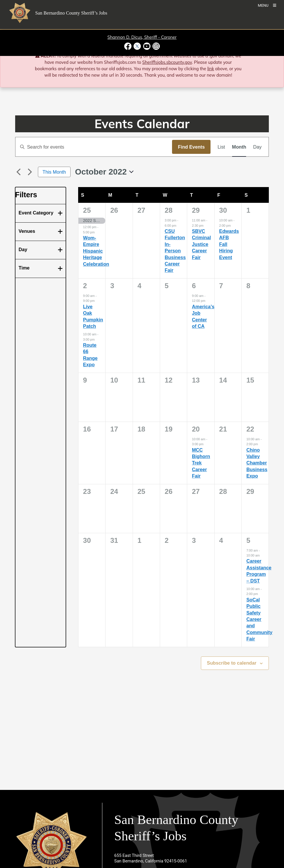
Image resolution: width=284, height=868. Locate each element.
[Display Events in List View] (221, 147)
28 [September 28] (169, 210)
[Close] (271, 56)
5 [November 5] (248, 540)
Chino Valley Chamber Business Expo (257, 463)
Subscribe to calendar (232, 663)
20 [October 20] (196, 429)
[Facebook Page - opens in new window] (128, 46)
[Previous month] (19, 172)
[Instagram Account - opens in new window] (156, 46)
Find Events (191, 147)
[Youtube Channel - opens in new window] (147, 46)
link (211, 69)
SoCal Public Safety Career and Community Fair (259, 619)
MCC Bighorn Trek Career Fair (201, 463)
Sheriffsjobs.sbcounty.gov (167, 62)
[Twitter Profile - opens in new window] (137, 46)
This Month (54, 172)
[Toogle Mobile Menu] (267, 5)
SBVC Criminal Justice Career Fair (201, 244)
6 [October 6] (194, 286)
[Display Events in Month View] (239, 147)
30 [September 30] (223, 210)
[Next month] (30, 172)
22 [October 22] (250, 429)
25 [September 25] (87, 210)
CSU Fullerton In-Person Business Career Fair (175, 251)
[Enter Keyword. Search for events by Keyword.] (94, 147)
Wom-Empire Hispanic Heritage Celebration (96, 251)
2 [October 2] (85, 286)
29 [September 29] (196, 210)
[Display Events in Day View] (257, 147)
